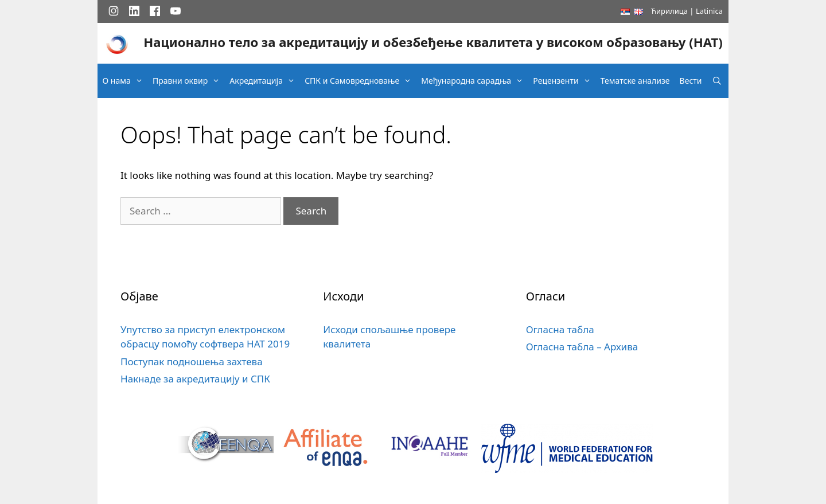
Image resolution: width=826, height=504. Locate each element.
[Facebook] (155, 11)
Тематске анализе (635, 81)
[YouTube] (176, 11)
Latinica (709, 11)
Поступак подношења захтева (192, 362)
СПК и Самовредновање (361, 81)
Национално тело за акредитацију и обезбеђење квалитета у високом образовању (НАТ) (433, 42)
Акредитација (265, 81)
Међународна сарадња (475, 81)
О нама (126, 81)
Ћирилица (669, 11)
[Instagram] (114, 11)
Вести (691, 81)
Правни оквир (189, 81)
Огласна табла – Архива (582, 347)
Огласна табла (560, 329)
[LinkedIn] (134, 11)
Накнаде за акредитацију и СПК (195, 379)
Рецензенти (564, 81)
